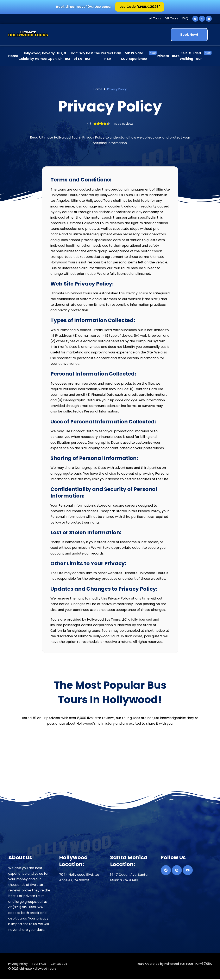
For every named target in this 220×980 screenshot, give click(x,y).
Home (98, 90)
